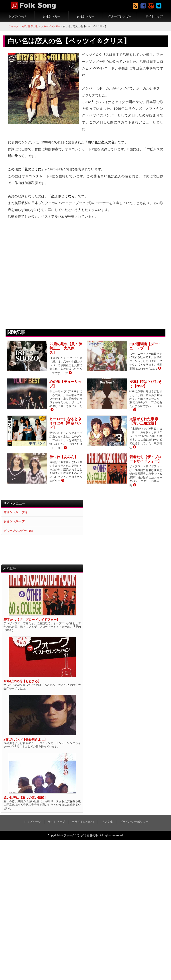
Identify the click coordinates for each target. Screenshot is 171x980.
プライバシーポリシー (134, 822)
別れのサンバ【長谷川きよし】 (25, 739)
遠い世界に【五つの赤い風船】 (25, 798)
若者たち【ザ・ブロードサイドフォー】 (32, 620)
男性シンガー (51, 16)
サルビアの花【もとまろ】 (22, 681)
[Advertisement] (127, 531)
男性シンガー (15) (15, 512)
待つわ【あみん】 (64, 457)
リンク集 (107, 822)
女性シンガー (85, 16)
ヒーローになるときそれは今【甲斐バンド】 (65, 423)
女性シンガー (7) (14, 521)
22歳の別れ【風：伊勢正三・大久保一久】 (66, 348)
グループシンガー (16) (18, 531)
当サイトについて (83, 822)
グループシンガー (120, 16)
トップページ (17, 16)
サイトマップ (154, 16)
